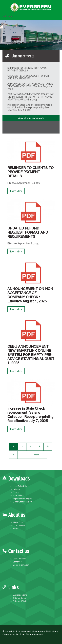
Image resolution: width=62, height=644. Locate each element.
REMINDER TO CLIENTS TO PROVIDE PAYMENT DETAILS (27, 69)
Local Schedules (20, 486)
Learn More (16, 191)
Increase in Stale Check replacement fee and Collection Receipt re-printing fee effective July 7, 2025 (30, 107)
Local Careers (19, 525)
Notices (16, 489)
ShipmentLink (19, 598)
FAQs (15, 529)
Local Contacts (19, 559)
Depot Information (21, 565)
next (37, 455)
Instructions (18, 495)
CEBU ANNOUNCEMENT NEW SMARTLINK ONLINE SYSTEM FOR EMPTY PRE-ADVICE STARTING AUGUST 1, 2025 (31, 97)
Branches (17, 562)
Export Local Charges (22, 502)
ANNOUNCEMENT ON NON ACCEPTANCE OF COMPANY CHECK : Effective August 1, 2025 (30, 86)
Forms (16, 492)
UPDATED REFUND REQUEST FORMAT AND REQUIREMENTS (28, 77)
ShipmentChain (20, 601)
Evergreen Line (20, 595)
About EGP (18, 522)
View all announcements (31, 118)
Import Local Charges (22, 499)
